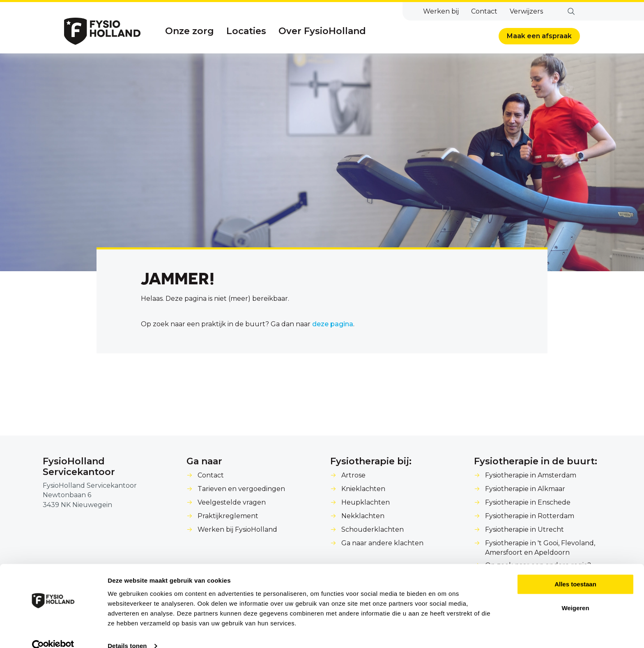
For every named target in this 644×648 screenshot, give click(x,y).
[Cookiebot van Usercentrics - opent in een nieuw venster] (53, 632)
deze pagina (333, 324)
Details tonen (127, 632)
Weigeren (575, 594)
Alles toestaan (575, 570)
